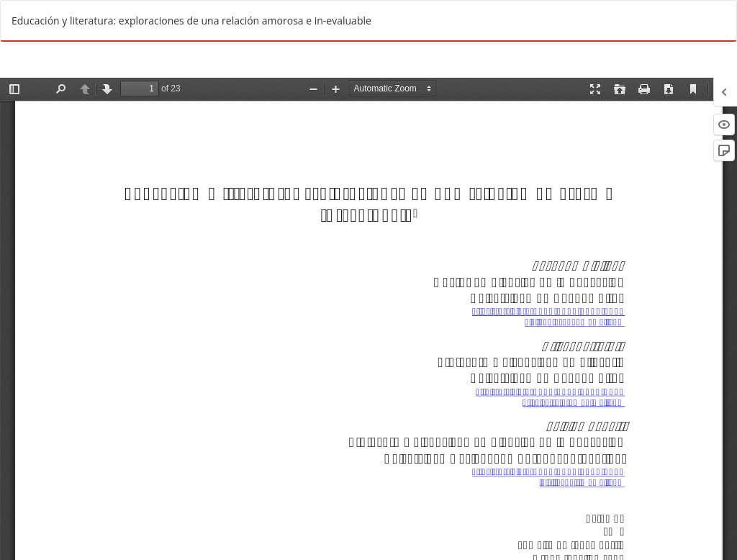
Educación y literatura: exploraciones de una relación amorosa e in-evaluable (191, 21)
